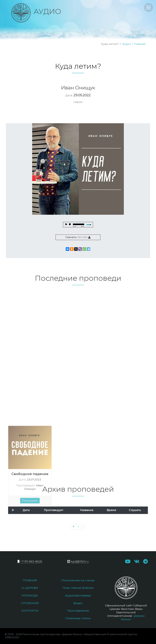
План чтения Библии (78, 588)
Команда (30, 595)
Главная (140, 44)
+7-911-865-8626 (30, 561)
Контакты (30, 611)
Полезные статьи (78, 618)
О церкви (30, 588)
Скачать (78, 237)
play (66, 224)
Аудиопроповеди (78, 595)
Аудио (127, 44)
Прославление (78, 611)
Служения (30, 603)
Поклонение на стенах (78, 580)
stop (70, 224)
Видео (78, 603)
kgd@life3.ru (78, 561)
